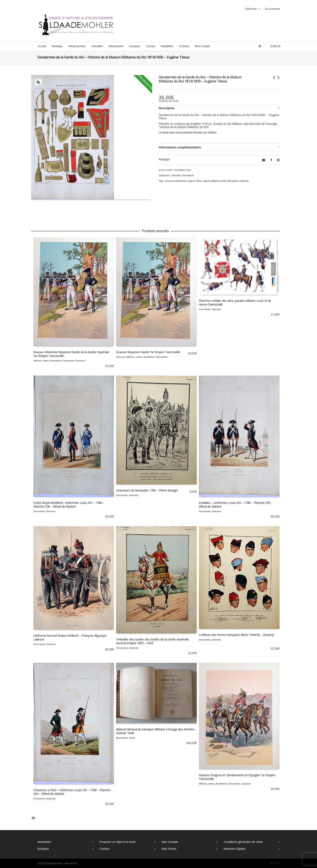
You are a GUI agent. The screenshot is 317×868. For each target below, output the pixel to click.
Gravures (176, 175)
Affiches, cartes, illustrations (47, 361)
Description (167, 108)
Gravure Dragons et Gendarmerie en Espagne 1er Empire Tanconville (237, 777)
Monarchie (233, 181)
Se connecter (273, 9)
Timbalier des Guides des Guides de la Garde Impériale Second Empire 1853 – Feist (152, 641)
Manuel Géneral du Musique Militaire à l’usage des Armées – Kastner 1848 (156, 731)
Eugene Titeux (195, 181)
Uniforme (244, 181)
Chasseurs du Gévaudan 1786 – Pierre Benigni (147, 490)
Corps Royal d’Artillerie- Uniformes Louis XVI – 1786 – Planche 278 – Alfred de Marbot (69, 505)
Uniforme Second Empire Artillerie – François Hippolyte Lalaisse (70, 637)
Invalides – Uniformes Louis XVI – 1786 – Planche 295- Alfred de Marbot (235, 505)
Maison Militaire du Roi (215, 181)
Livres (132, 738)
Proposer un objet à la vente (118, 842)
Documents (188, 175)
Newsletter (44, 842)
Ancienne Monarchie (176, 181)
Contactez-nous (183, 170)
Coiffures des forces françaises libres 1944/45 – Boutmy (236, 635)
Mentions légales (235, 849)
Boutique (43, 849)
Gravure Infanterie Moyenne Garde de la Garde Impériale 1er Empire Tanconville (71, 354)
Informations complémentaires (180, 147)
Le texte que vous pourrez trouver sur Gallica (188, 132)
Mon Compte (170, 842)
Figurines (216, 309)
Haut (274, 863)
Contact (104, 849)
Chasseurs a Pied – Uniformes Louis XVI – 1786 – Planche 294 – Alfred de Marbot (72, 792)
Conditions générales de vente (243, 842)
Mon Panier (169, 849)
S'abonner (251, 9)
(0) (273, 46)
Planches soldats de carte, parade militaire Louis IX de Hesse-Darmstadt (235, 302)
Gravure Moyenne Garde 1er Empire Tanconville (148, 352)
